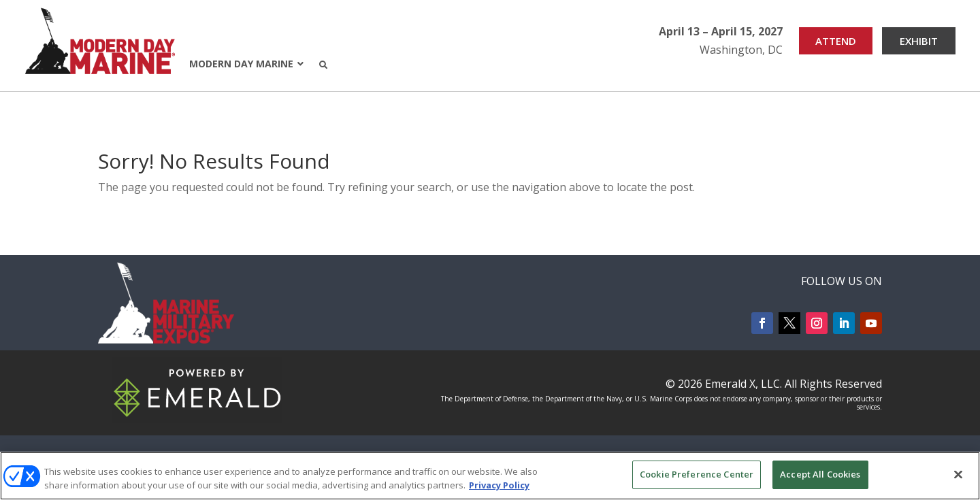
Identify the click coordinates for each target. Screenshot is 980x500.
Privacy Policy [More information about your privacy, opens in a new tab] (499, 485)
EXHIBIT (919, 41)
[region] (490, 476)
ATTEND (836, 41)
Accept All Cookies (820, 474)
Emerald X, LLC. (744, 384)
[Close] (958, 474)
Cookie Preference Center (697, 474)
